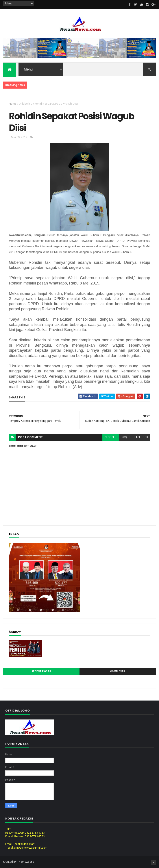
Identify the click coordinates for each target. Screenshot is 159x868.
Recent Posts (41, 671)
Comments (118, 671)
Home (13, 104)
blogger (111, 437)
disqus (126, 437)
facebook (141, 437)
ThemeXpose (26, 862)
